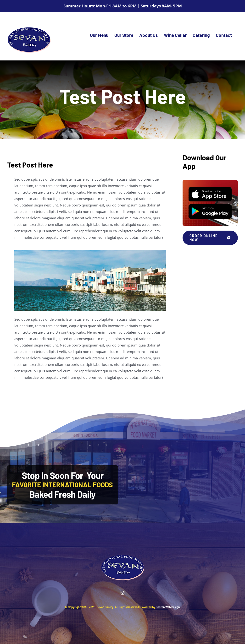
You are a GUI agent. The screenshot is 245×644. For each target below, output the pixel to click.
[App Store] (210, 189)
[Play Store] (210, 206)
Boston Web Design (168, 607)
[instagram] (122, 593)
